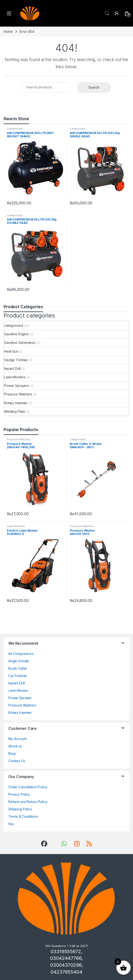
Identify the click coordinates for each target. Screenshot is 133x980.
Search (107, 13)
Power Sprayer (20, 698)
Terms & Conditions (23, 816)
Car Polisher (18, 676)
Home (8, 31)
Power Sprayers (17, 386)
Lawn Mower (18, 690)
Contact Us (17, 761)
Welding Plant (14, 411)
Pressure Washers (18, 394)
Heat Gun (11, 351)
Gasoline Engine (16, 334)
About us (15, 746)
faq (11, 824)
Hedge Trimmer (16, 360)
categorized (15, 129)
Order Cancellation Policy (28, 787)
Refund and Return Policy (28, 802)
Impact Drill (12, 368)
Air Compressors (21, 654)
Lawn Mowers (15, 377)
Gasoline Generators (20, 343)
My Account (17, 739)
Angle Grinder (19, 661)
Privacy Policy (19, 794)
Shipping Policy (20, 809)
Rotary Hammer (16, 403)
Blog (12, 753)
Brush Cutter (18, 668)
